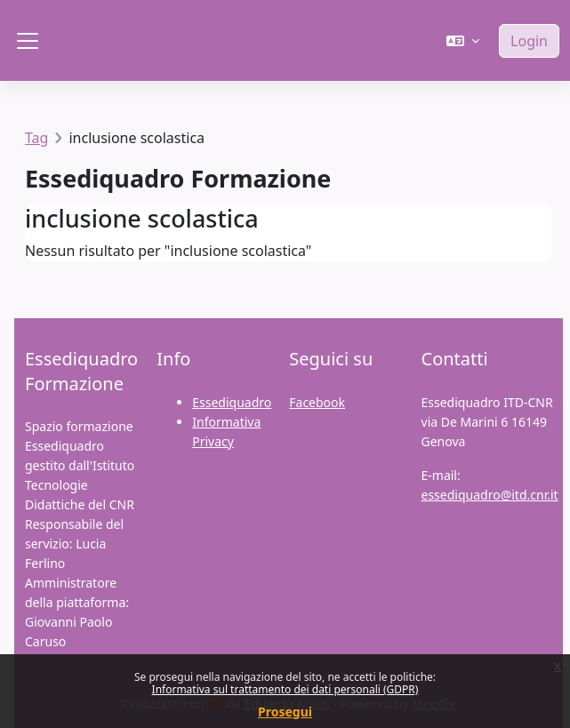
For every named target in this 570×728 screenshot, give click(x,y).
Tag (36, 138)
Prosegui (285, 712)
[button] (463, 41)
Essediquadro (232, 402)
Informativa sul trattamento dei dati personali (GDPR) (285, 689)
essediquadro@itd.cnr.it (490, 495)
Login (529, 41)
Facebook (317, 402)
